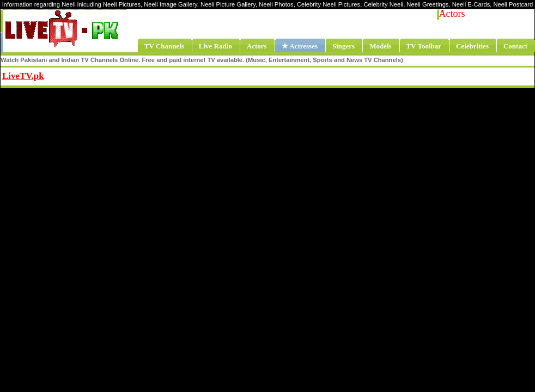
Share (113, 75)
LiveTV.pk (23, 76)
